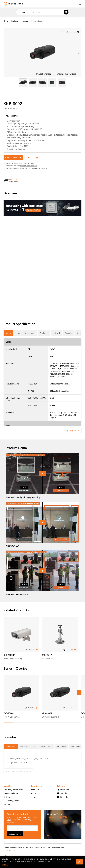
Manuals (24, 746)
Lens (18, 333)
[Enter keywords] (47, 12)
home (6, 21)
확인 (79, 862)
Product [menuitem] (21, 12)
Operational (30, 333)
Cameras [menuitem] (25, 21)
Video (8, 333)
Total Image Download (68, 74)
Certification (47, 746)
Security (69, 333)
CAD (34, 746)
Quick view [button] (31, 649)
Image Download (45, 74)
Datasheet (32, 157)
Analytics (44, 333)
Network (57, 333)
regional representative (29, 166)
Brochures (61, 746)
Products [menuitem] (15, 21)
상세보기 (5, 865)
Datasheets (11, 746)
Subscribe (15, 834)
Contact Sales (13, 157)
